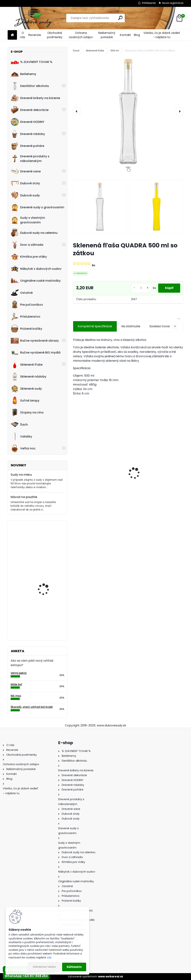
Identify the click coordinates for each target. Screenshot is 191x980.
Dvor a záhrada (27, 245)
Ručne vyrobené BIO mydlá (36, 353)
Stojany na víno (27, 413)
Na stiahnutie (131, 326)
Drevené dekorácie (30, 110)
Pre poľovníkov (27, 305)
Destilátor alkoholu (30, 86)
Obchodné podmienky (55, 35)
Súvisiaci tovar (164, 326)
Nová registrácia (173, 3)
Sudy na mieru (21, 475)
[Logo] (33, 18)
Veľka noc (23, 448)
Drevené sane (26, 171)
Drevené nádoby (28, 134)
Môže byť (16, 684)
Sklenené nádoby (29, 377)
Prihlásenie (149, 3)
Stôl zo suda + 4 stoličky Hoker (98, 480)
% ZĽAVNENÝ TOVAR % (32, 62)
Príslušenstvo (26, 317)
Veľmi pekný (19, 673)
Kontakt (125, 35)
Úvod (76, 51)
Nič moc (16, 696)
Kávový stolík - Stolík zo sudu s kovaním (48, 577)
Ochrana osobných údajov (81, 35)
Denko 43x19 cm (43, 612)
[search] (120, 18)
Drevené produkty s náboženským (30, 159)
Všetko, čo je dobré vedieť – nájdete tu (162, 35)
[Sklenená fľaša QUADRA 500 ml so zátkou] (128, 111)
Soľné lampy (25, 400)
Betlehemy (24, 74)
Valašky (21, 437)
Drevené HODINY (28, 122)
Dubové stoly (25, 183)
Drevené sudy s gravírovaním (37, 207)
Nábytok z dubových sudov (36, 269)
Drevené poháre (28, 146)
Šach (19, 424)
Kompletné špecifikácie (95, 326)
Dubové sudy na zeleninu (34, 233)
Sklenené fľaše (27, 365)
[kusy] (140, 288)
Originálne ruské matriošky (36, 281)
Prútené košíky (26, 329)
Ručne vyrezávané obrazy (35, 341)
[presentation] (77, 111)
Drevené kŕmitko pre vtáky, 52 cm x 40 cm (156, 480)
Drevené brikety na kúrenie (35, 98)
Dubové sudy (25, 195)
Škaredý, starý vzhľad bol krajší (32, 707)
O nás (23, 35)
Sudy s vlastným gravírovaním (28, 220)
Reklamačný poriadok (107, 35)
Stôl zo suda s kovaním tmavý (47, 540)
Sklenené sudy (26, 389)
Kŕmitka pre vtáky (29, 257)
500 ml (115, 51)
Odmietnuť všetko (44, 967)
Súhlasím (74, 967)
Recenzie (35, 35)
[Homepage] (12, 35)
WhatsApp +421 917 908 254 (26, 976)
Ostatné (22, 293)
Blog (137, 35)
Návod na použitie (24, 497)
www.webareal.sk (111, 976)
